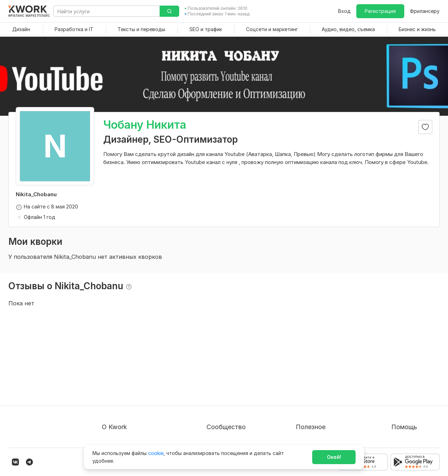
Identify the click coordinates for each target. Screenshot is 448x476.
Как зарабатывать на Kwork (329, 408)
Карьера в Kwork (122, 420)
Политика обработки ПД (132, 395)
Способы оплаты (122, 408)
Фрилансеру (425, 11)
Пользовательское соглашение (140, 382)
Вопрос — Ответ (412, 370)
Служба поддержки (415, 382)
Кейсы (214, 395)
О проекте (114, 370)
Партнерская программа (237, 382)
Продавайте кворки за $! (326, 395)
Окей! (334, 457)
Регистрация (380, 11)
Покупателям (312, 370)
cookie (156, 453)
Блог (212, 370)
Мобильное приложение (325, 433)
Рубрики (306, 420)
